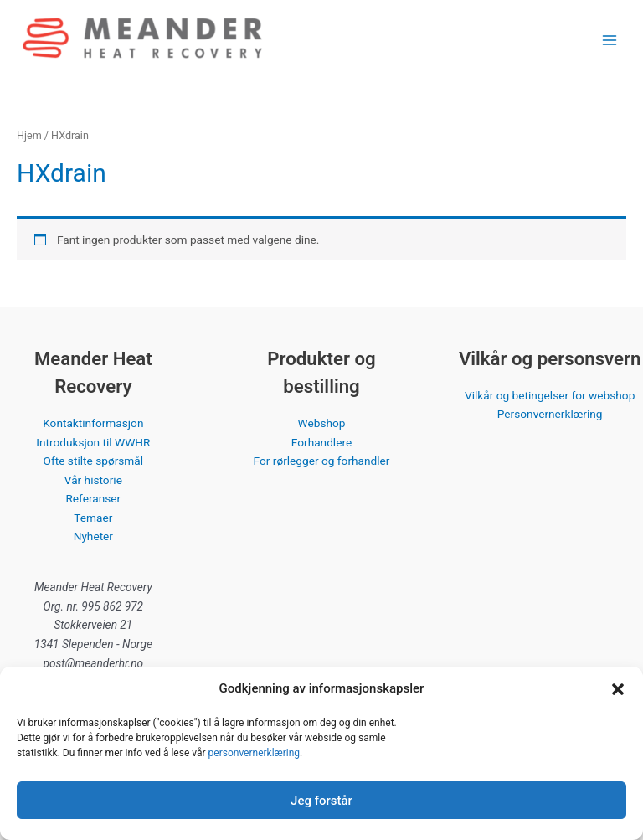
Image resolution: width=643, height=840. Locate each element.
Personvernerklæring (550, 414)
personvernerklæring (255, 753)
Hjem (29, 135)
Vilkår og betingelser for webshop (550, 395)
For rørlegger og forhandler (322, 461)
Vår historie (93, 480)
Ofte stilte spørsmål (94, 461)
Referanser (93, 498)
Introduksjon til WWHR (93, 442)
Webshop (322, 423)
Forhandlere (321, 442)
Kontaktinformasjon (93, 423)
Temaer (93, 518)
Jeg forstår (321, 801)
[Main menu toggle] (610, 40)
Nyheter (93, 536)
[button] (618, 689)
